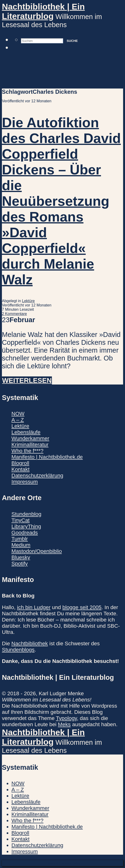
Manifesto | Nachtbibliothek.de (47, 457)
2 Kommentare (14, 314)
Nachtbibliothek (30, 644)
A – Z (18, 420)
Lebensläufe (26, 432)
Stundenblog (26, 514)
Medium (21, 545)
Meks (64, 724)
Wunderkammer (30, 438)
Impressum (25, 482)
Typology (66, 718)
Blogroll (20, 463)
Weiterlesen (27, 380)
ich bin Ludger (34, 607)
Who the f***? (27, 451)
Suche (72, 41)
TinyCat (20, 520)
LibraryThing (26, 526)
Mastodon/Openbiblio (37, 551)
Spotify (20, 564)
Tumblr (20, 539)
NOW (18, 414)
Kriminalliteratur (30, 445)
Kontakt (20, 469)
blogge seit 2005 (82, 607)
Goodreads (25, 533)
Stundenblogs (18, 650)
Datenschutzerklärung (37, 476)
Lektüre (28, 301)
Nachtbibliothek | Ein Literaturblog (43, 11)
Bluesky (21, 557)
